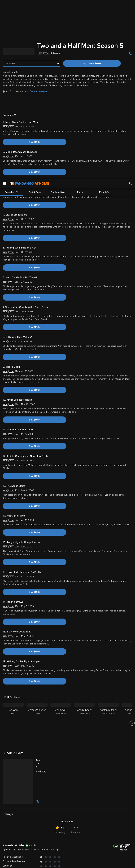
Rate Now (76, 790)
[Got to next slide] (132, 681)
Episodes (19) (12, 105)
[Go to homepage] (30, 5)
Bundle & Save (58, 105)
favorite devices (39, 91)
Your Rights (89, 846)
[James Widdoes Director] (37, 681)
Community (60, 790)
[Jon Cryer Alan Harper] (61, 681)
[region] (67, 853)
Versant (26, 843)
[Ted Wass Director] (13, 681)
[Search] (131, 5)
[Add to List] (131, 53)
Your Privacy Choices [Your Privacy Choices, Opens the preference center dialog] (35, 863)
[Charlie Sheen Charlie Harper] (85, 681)
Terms (61, 843)
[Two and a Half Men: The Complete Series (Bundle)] (42, 721)
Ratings (81, 105)
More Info (104, 105)
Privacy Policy (107, 843)
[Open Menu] (5, 5)
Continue (59, 863)
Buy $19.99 (97, 63)
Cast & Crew (35, 105)
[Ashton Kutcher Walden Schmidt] (108, 681)
